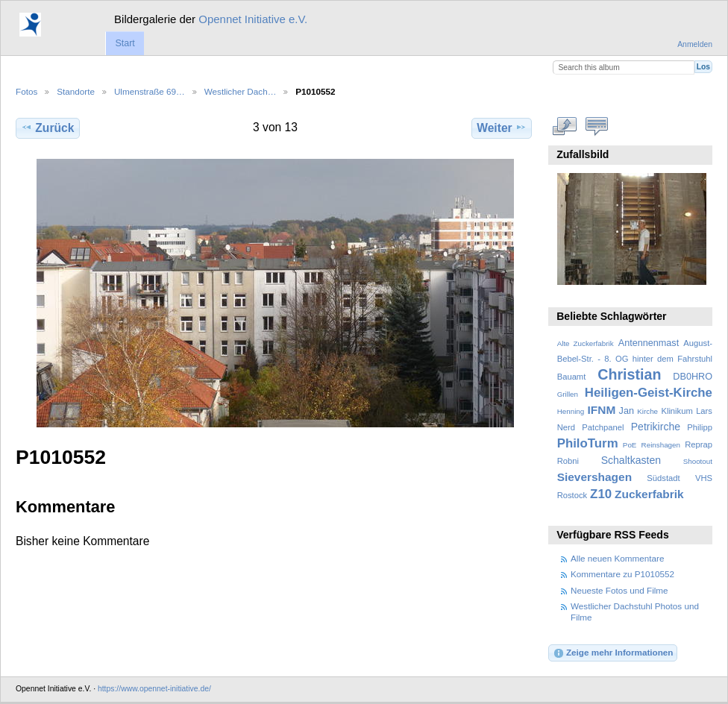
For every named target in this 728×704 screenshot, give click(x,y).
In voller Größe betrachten (565, 126)
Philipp (700, 427)
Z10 (601, 494)
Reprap (699, 444)
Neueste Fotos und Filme (619, 590)
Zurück (47, 128)
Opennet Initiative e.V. (253, 19)
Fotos (26, 91)
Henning (571, 411)
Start (125, 43)
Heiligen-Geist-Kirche (649, 393)
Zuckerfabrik (649, 494)
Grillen (568, 394)
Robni (568, 461)
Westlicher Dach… (241, 91)
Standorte (76, 91)
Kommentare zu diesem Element (597, 126)
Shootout (698, 461)
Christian (629, 374)
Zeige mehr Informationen (613, 653)
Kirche (647, 411)
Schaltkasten (631, 460)
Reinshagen (661, 445)
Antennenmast (649, 343)
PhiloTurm (588, 443)
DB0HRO (693, 377)
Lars (704, 411)
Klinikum (677, 411)
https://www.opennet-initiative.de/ (154, 689)
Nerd (566, 427)
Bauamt (572, 377)
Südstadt (663, 478)
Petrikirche (656, 427)
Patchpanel (603, 427)
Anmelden (695, 44)
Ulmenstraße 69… (150, 91)
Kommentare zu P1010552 (622, 574)
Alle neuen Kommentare (617, 558)
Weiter (502, 128)
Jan (627, 411)
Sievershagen (594, 477)
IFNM (602, 410)
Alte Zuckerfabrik (586, 343)
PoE (630, 445)
